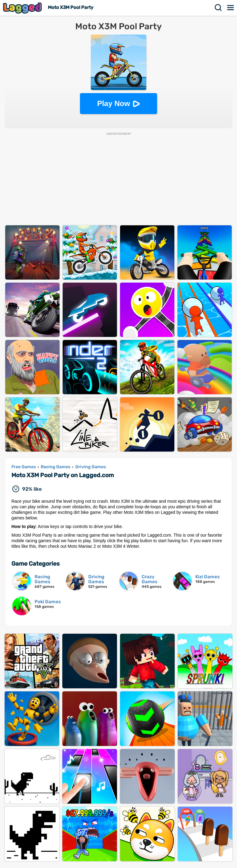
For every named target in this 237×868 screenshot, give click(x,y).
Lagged (23, 8)
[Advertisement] (118, 179)
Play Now (114, 103)
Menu (231, 8)
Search (218, 8)
